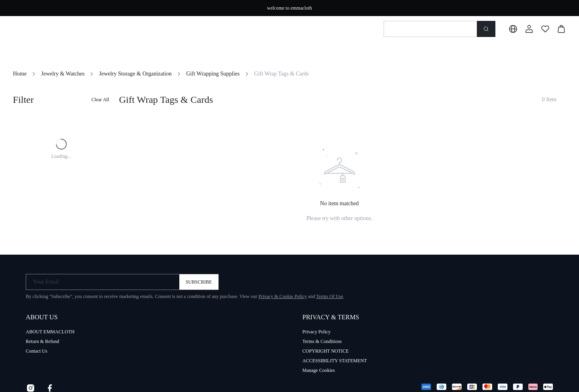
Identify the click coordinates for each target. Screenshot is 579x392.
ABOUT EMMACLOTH (50, 332)
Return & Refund (42, 341)
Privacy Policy (316, 332)
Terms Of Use (330, 296)
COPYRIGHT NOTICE (325, 351)
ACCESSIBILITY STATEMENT (335, 361)
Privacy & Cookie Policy (283, 296)
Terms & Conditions (322, 341)
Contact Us (37, 351)
